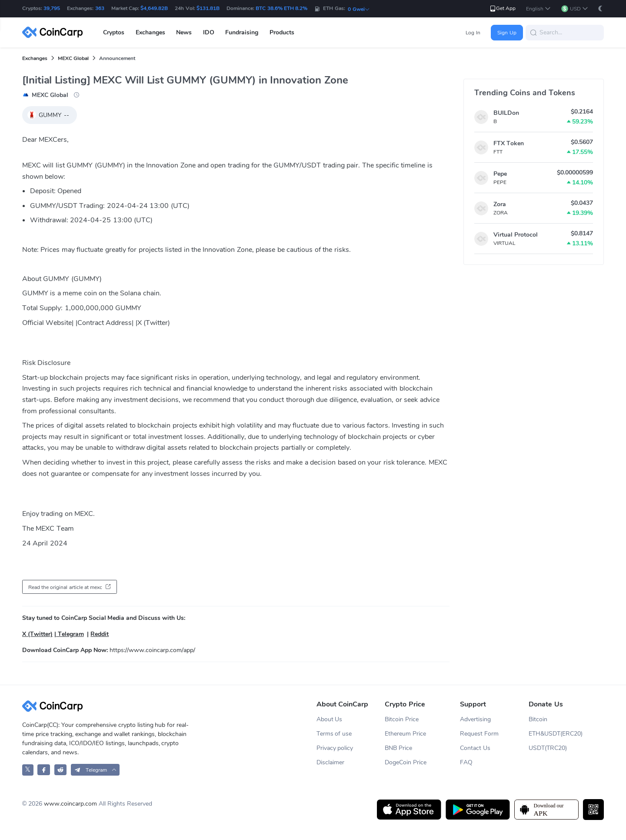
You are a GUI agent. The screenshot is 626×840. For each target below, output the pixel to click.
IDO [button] (209, 32)
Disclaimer (330, 762)
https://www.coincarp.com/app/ (152, 650)
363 (100, 8)
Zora (500, 204)
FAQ (466, 762)
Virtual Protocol (516, 235)
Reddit (100, 634)
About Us (330, 719)
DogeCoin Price (406, 762)
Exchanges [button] (150, 32)
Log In (473, 33)
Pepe (500, 174)
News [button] (184, 32)
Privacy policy (335, 748)
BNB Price (398, 748)
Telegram (70, 634)
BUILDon (506, 113)
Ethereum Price (405, 734)
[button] (538, 9)
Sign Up (507, 33)
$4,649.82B (154, 8)
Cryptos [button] (114, 32)
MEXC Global (73, 58)
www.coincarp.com (70, 804)
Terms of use (334, 734)
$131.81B (208, 8)
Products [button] (282, 32)
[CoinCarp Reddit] (61, 770)
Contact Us (475, 748)
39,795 (52, 8)
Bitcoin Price (402, 719)
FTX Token (509, 143)
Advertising (475, 719)
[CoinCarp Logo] (55, 32)
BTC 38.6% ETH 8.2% (281, 8)
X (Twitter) (37, 634)
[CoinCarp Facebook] (44, 770)
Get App (502, 8)
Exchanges (35, 58)
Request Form (479, 734)
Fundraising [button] (242, 32)
